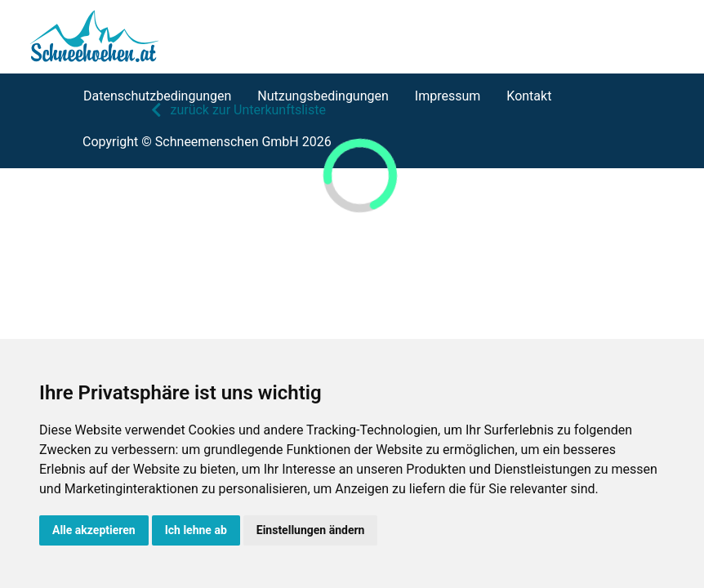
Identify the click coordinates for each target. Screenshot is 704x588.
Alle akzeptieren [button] (94, 530)
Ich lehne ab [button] (196, 530)
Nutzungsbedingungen (323, 96)
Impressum (448, 96)
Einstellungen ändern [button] (311, 530)
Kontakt (529, 96)
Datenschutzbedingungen (157, 96)
